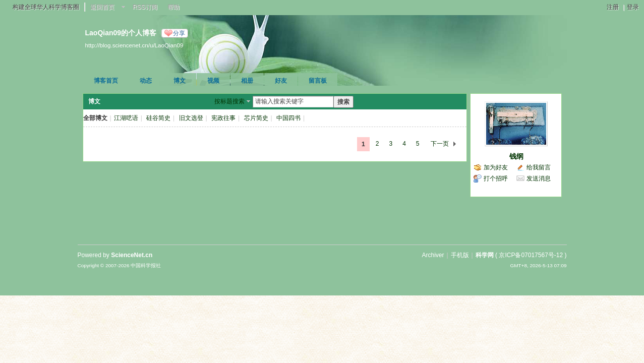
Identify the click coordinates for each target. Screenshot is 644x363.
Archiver (433, 255)
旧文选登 (191, 118)
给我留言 (539, 167)
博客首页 (106, 81)
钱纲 (516, 156)
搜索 (343, 102)
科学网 (485, 255)
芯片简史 (256, 118)
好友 (281, 81)
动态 (146, 81)
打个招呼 (496, 178)
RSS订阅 (145, 7)
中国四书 (288, 118)
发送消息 (539, 178)
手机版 (460, 255)
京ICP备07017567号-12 (531, 255)
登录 (633, 7)
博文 (180, 81)
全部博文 (95, 118)
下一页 (440, 144)
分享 (179, 33)
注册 (613, 7)
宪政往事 (223, 118)
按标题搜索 (229, 101)
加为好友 (496, 167)
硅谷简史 (158, 118)
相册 (247, 81)
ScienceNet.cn (132, 255)
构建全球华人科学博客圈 (46, 7)
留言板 (318, 81)
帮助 (173, 7)
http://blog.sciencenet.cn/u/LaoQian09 (134, 45)
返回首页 (102, 7)
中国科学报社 (146, 265)
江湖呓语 (126, 118)
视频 (213, 81)
